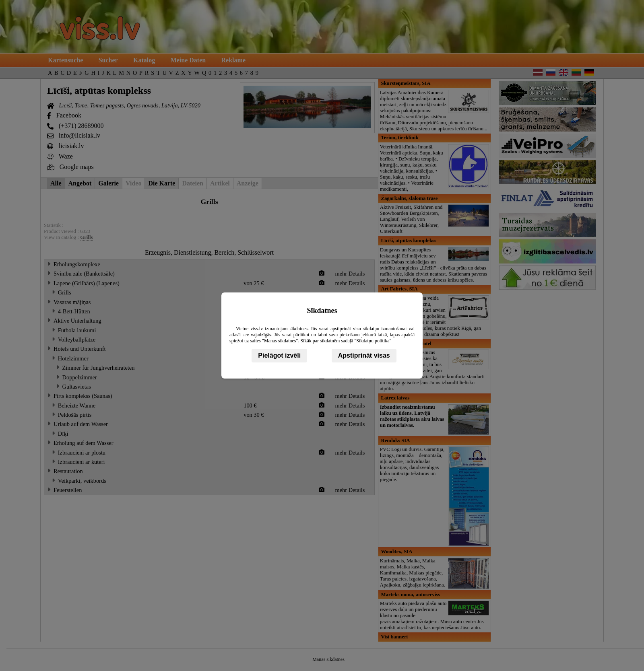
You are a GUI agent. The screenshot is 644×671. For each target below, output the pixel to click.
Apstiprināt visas (364, 355)
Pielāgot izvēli (279, 355)
